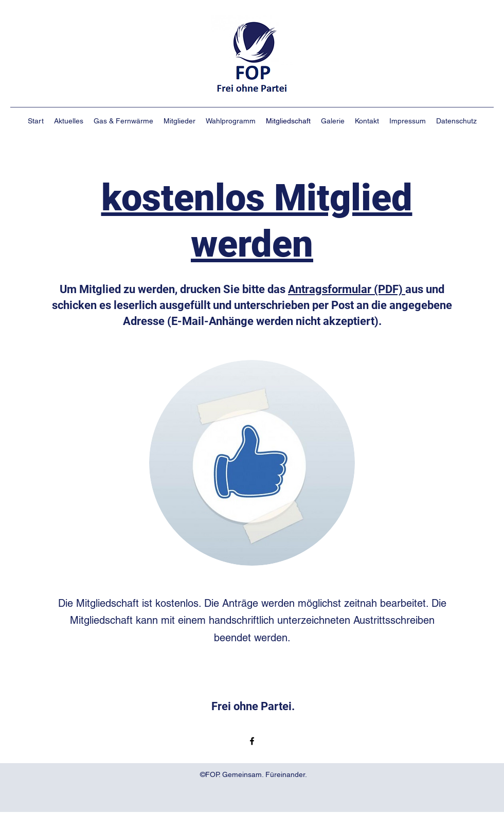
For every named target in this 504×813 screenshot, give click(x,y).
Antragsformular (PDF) (347, 289)
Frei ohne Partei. (253, 706)
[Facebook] (252, 741)
